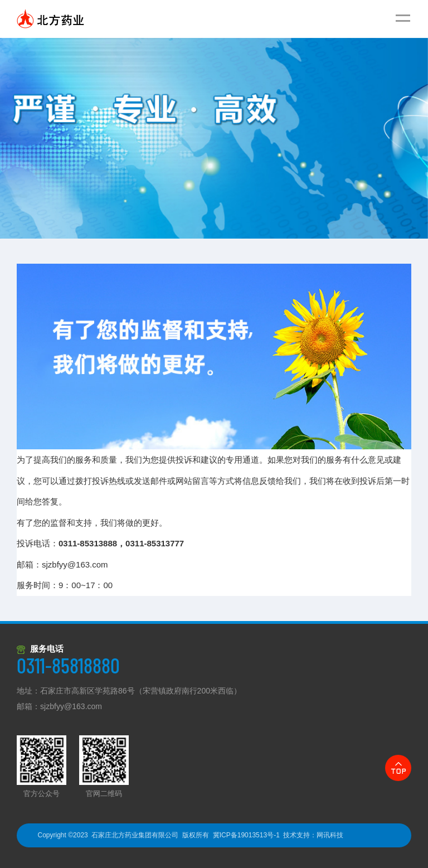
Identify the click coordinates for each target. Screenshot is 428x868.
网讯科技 (330, 835)
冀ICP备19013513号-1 (246, 835)
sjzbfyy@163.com (70, 564)
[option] (214, 138)
